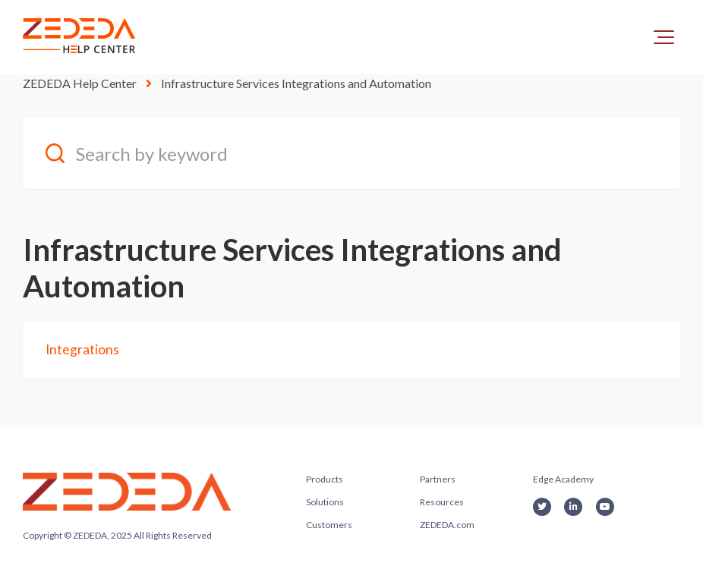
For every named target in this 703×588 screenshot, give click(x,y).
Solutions (325, 502)
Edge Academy (563, 479)
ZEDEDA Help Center (80, 83)
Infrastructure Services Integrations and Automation (296, 83)
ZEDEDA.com (447, 525)
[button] (664, 37)
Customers (329, 525)
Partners (438, 479)
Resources (442, 502)
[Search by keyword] (351, 153)
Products (325, 479)
